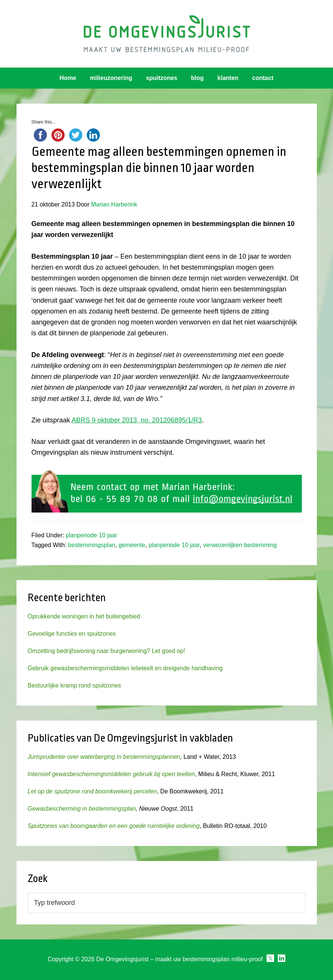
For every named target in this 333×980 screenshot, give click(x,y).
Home (68, 78)
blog (197, 78)
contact (263, 78)
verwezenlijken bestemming (240, 545)
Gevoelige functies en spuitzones (72, 634)
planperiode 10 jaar (91, 535)
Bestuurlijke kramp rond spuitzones (75, 685)
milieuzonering (111, 78)
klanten (228, 78)
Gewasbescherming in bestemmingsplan (82, 809)
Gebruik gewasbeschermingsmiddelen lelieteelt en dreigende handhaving (125, 668)
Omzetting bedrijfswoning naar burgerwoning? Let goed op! (107, 651)
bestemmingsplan (91, 545)
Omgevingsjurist (166, 34)
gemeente (132, 545)
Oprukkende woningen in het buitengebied (84, 616)
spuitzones (162, 78)
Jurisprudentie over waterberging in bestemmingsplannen (104, 757)
